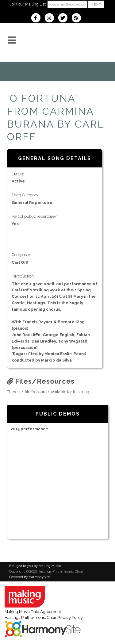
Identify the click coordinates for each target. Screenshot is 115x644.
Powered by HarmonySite (29, 577)
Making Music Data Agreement (33, 612)
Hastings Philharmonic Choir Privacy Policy (44, 617)
